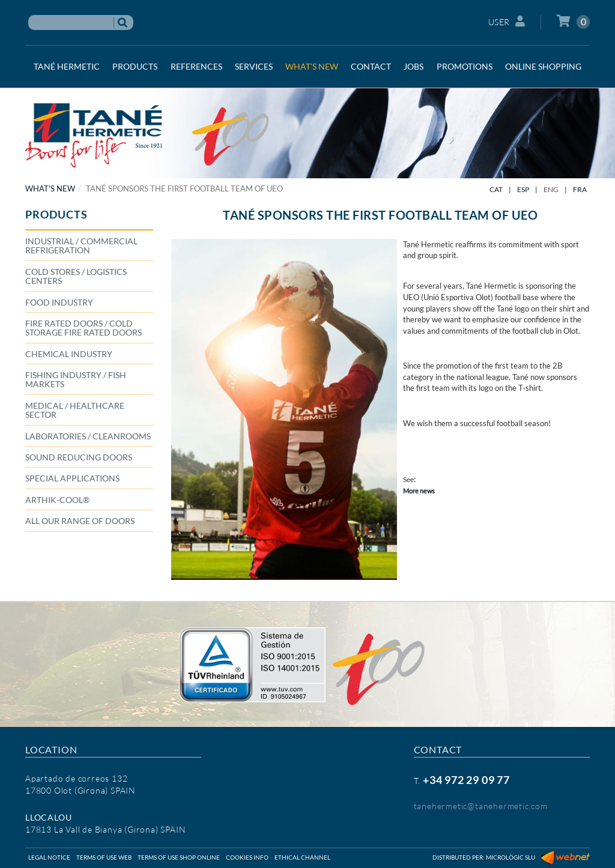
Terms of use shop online (179, 857)
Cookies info (247, 857)
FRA (580, 189)
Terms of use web (104, 857)
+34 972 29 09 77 (466, 780)
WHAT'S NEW (50, 188)
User (507, 21)
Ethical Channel (302, 857)
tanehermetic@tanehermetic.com (481, 806)
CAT (496, 189)
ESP (523, 189)
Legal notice (49, 857)
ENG (551, 189)
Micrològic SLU (510, 857)
